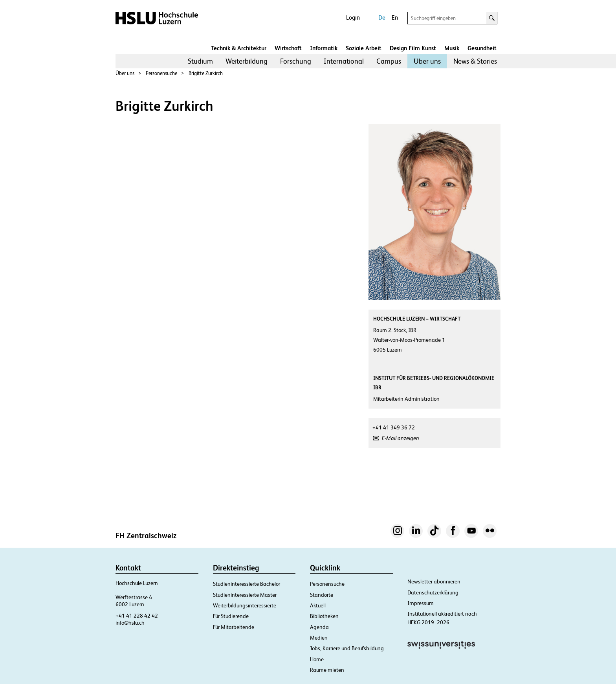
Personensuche (161, 73)
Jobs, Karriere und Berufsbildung (347, 648)
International (344, 61)
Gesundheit (482, 48)
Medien (319, 638)
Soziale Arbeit (364, 48)
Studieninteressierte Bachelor (247, 584)
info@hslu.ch (130, 623)
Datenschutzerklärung (433, 592)
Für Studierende (231, 616)
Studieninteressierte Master (245, 595)
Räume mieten (327, 670)
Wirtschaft (288, 48)
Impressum (421, 603)
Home (317, 659)
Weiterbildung (247, 61)
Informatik (324, 48)
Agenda (319, 627)
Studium (200, 61)
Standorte (322, 595)
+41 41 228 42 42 (137, 616)
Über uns (427, 61)
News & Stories (475, 61)
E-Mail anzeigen (401, 438)
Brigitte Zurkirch (206, 73)
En (395, 17)
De (382, 17)
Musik (452, 48)
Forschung (296, 61)
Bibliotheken (324, 616)
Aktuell (318, 605)
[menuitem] (200, 61)
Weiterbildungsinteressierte (245, 605)
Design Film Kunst (413, 48)
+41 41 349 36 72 (394, 427)
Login (353, 17)
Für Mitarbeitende (234, 627)
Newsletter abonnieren (434, 581)
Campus (389, 61)
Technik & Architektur (239, 48)
